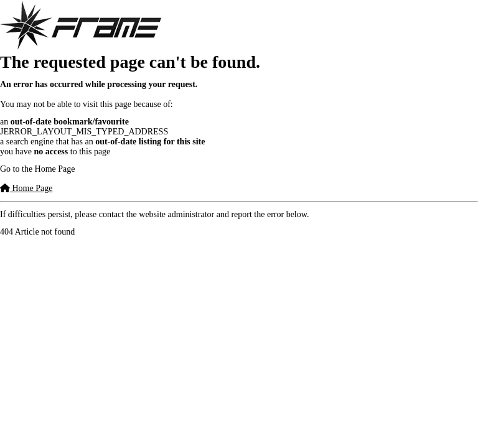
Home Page (26, 188)
